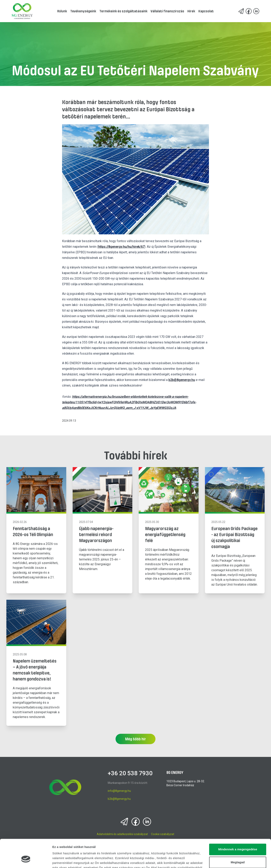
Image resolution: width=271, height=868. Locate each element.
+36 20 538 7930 (130, 773)
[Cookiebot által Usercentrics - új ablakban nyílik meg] (26, 860)
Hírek (191, 11)
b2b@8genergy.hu (182, 380)
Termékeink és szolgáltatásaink (123, 11)
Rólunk (62, 11)
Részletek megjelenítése (70, 860)
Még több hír (135, 739)
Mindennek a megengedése (238, 826)
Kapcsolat (206, 11)
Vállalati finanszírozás (167, 11)
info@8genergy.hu (119, 791)
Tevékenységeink (83, 11)
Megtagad (238, 839)
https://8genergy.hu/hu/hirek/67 (121, 247)
